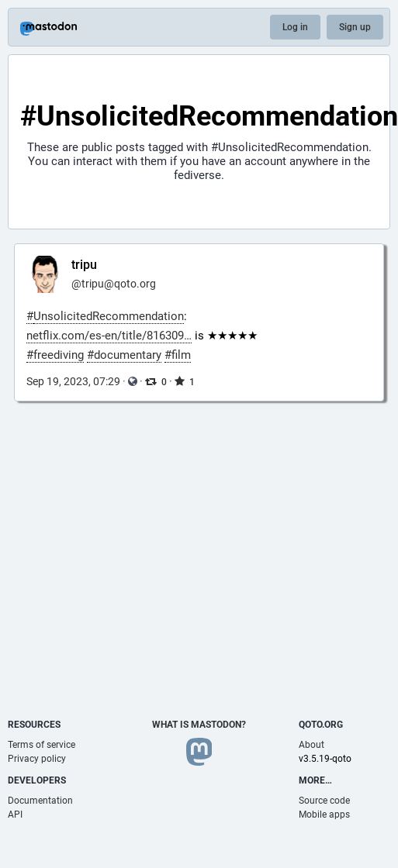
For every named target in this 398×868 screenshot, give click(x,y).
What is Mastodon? (199, 725)
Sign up (355, 27)
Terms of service (42, 745)
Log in (295, 27)
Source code (324, 801)
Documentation (40, 801)
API (15, 815)
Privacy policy (37, 759)
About (311, 745)
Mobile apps (324, 815)
